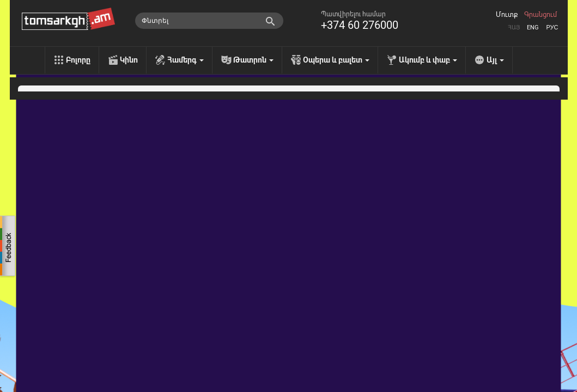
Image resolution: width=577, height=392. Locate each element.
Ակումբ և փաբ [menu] (428, 60)
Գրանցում (540, 15)
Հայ (514, 27)
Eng (533, 27)
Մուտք (507, 15)
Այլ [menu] (495, 60)
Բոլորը (78, 60)
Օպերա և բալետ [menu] (336, 60)
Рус (552, 27)
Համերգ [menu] (186, 60)
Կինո (129, 60)
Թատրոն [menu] (253, 60)
